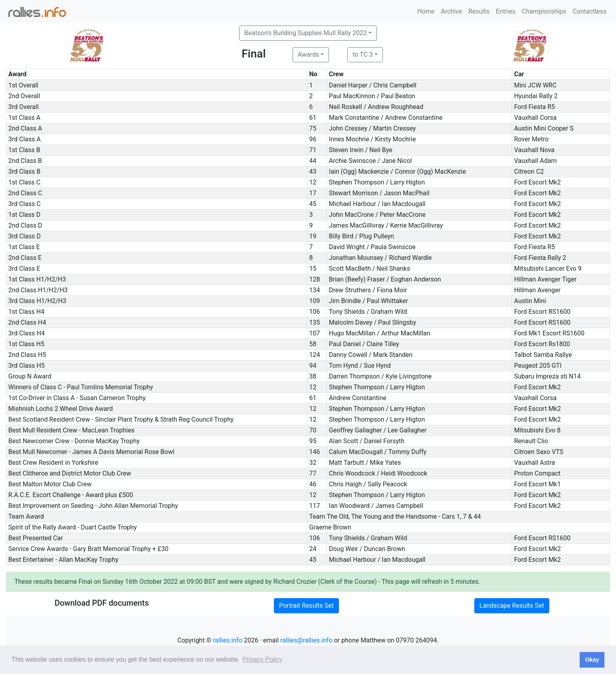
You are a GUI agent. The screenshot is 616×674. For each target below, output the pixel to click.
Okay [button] (592, 660)
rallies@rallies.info (306, 640)
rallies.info (228, 640)
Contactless (589, 11)
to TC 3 (363, 55)
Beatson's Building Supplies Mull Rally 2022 (306, 33)
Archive (451, 11)
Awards (308, 55)
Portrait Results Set (306, 606)
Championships (544, 11)
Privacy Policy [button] (262, 659)
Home (426, 11)
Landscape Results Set (512, 606)
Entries (506, 11)
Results (479, 11)
